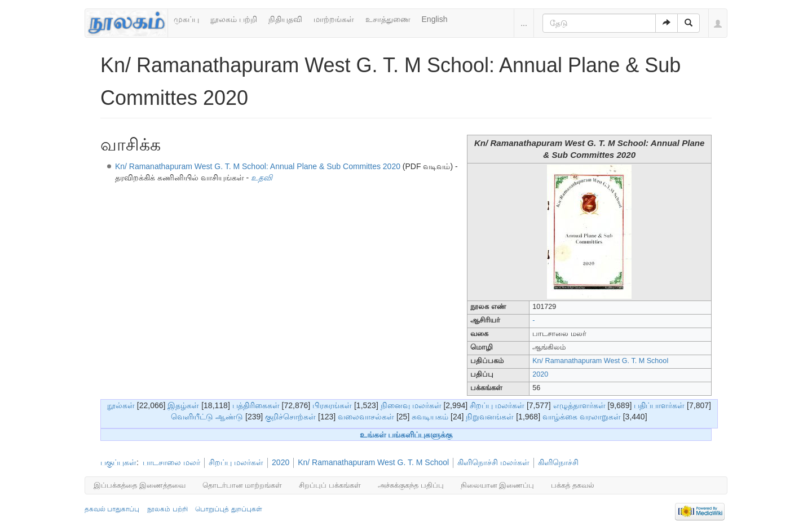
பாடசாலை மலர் (171, 462)
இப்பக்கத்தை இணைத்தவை (140, 485)
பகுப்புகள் (118, 462)
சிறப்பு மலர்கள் (497, 405)
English (435, 19)
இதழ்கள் (183, 405)
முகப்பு (186, 19)
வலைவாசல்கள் (366, 417)
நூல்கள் (121, 405)
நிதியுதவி (285, 19)
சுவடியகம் (430, 417)
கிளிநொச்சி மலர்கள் (493, 462)
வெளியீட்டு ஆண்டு (207, 417)
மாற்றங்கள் (334, 19)
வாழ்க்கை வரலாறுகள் (582, 417)
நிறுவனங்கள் (490, 417)
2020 (540, 374)
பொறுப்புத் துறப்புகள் (228, 509)
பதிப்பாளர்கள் (659, 405)
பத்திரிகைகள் (256, 405)
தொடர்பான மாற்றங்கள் (242, 485)
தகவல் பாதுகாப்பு (112, 509)
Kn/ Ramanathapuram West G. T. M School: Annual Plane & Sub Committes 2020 (258, 166)
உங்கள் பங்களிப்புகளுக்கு (406, 435)
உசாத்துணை (388, 19)
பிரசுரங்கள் (332, 405)
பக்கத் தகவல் (573, 485)
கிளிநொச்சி (558, 462)
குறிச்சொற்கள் (290, 417)
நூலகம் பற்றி (234, 19)
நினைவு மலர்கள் (411, 405)
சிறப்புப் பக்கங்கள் (330, 485)
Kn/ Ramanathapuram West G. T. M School (600, 361)
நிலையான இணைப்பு (498, 485)
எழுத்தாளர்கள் (579, 405)
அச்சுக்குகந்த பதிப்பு (411, 485)
